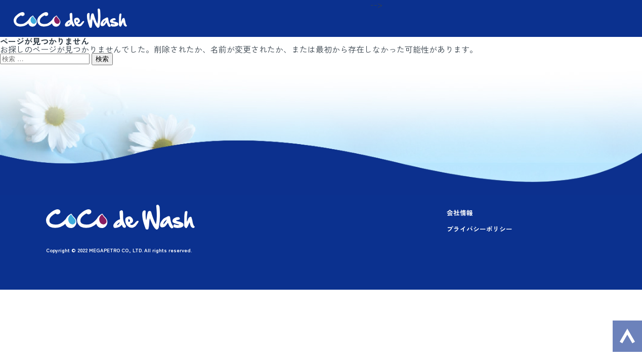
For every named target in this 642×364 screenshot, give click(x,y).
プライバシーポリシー (480, 229)
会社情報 (460, 213)
